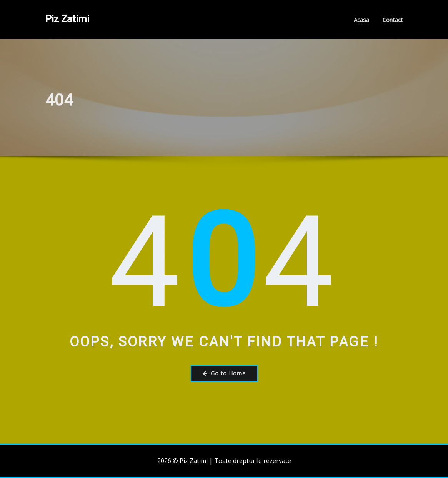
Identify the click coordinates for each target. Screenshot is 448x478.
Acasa (361, 20)
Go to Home (224, 373)
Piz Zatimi (67, 19)
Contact (393, 20)
